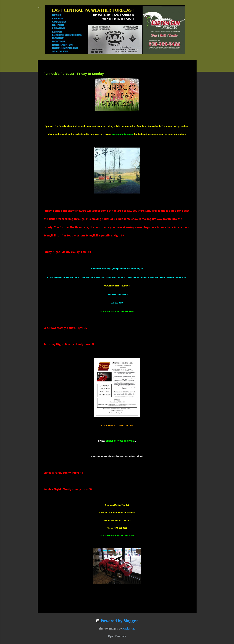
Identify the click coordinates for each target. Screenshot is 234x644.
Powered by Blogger (117, 621)
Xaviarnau (129, 629)
